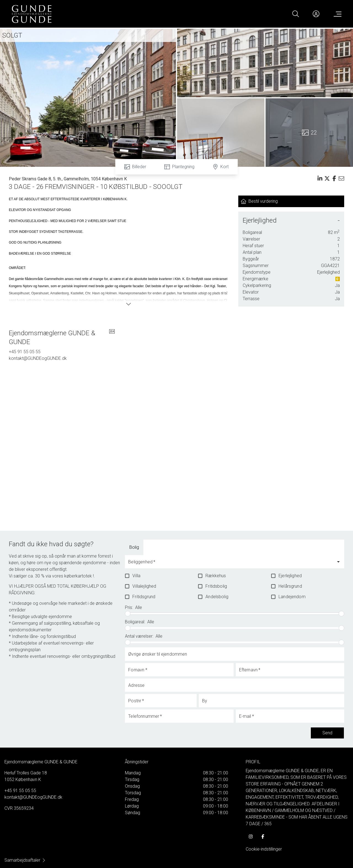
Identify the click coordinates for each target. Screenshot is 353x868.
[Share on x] (327, 178)
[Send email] (341, 178)
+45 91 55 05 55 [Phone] (25, 352)
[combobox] (230, 564)
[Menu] (336, 14)
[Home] (94, 14)
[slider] (128, 614)
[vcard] (112, 337)
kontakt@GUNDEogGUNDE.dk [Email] (38, 358)
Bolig (134, 547)
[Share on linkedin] (320, 178)
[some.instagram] (251, 837)
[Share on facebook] (334, 178)
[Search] (296, 14)
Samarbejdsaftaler (25, 860)
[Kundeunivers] (316, 14)
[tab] (134, 547)
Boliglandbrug (165, 547)
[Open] (338, 562)
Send (327, 733)
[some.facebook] (263, 837)
